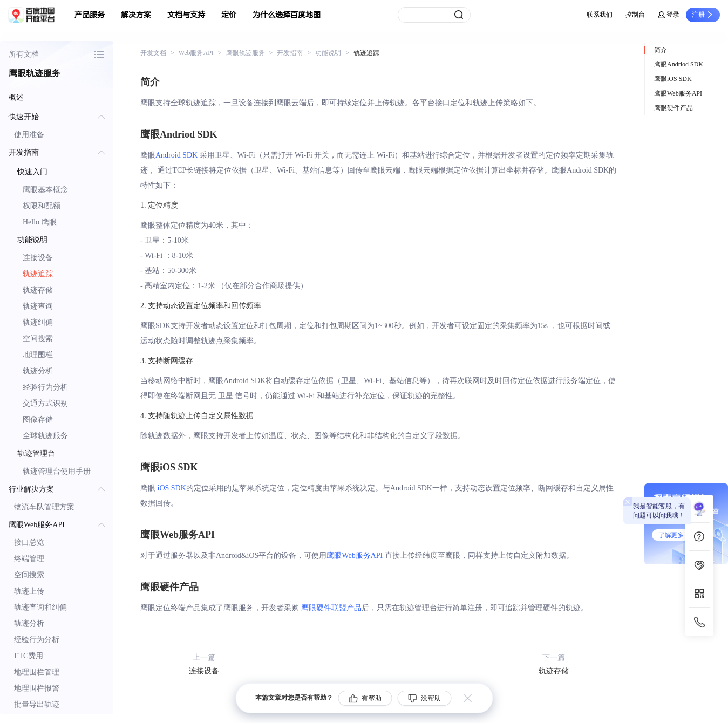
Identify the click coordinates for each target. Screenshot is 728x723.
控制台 (635, 15)
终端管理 (29, 559)
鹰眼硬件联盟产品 (331, 608)
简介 (661, 50)
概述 (16, 97)
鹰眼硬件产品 (673, 108)
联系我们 (600, 15)
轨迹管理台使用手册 (57, 471)
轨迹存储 (38, 290)
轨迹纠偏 (38, 322)
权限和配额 (42, 206)
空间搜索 (38, 339)
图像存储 (38, 420)
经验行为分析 (45, 387)
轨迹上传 (29, 591)
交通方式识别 (45, 403)
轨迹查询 (38, 306)
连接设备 (38, 258)
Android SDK (176, 155)
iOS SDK (172, 488)
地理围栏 (38, 355)
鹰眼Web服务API (355, 555)
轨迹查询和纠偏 (40, 607)
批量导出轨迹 (37, 704)
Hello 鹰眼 (40, 222)
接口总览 (29, 543)
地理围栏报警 (37, 688)
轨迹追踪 (38, 274)
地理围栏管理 (37, 672)
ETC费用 (29, 656)
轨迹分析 (38, 371)
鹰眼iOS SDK (673, 79)
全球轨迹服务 (45, 436)
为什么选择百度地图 (287, 15)
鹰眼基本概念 (45, 190)
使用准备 (29, 135)
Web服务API (196, 53)
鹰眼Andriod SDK (679, 64)
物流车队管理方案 (44, 507)
